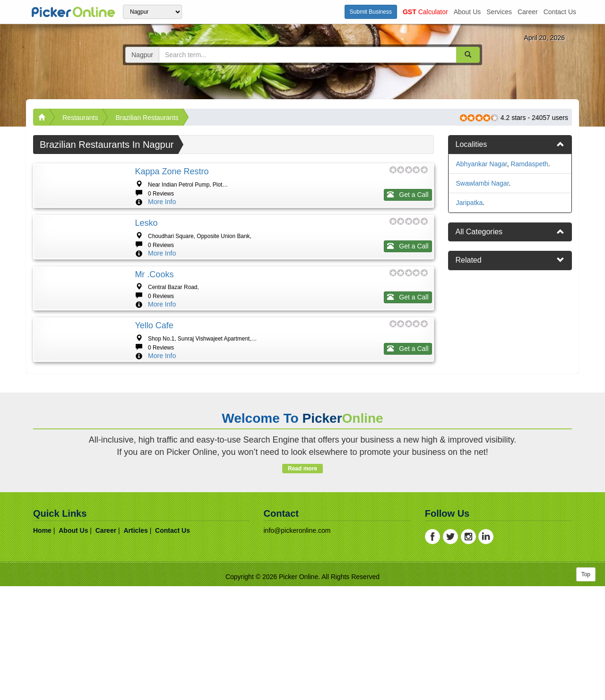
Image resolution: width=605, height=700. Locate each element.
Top (586, 688)
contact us (560, 12)
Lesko (146, 251)
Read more (302, 582)
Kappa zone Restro (172, 171)
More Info (162, 202)
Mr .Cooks (154, 331)
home (42, 644)
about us (467, 12)
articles (135, 644)
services (499, 12)
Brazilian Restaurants (147, 118)
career (528, 12)
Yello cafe (154, 411)
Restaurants (80, 118)
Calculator (425, 12)
